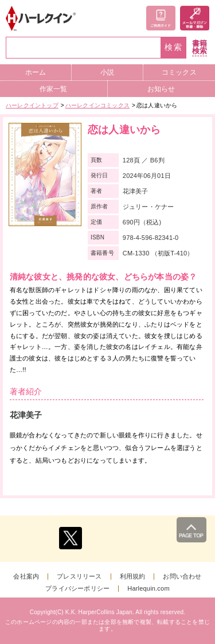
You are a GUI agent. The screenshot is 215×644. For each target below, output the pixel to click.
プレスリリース (79, 577)
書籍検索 (200, 47)
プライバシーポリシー (77, 589)
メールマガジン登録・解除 (195, 18)
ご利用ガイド (161, 18)
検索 (174, 47)
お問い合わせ (182, 577)
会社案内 (26, 577)
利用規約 (133, 577)
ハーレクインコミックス (97, 105)
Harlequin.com (148, 589)
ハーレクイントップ (32, 105)
